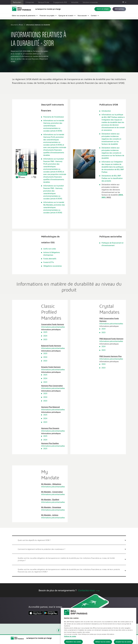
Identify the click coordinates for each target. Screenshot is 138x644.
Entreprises (30, 2)
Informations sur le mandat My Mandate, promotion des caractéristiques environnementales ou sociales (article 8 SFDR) (54, 207)
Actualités (75, 2)
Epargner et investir (66, 16)
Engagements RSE (60, 2)
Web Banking (119, 9)
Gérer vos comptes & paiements (24, 16)
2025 (45, 332)
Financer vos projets (47, 16)
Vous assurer (82, 16)
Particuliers (17, 2)
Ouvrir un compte (103, 9)
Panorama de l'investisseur (54, 117)
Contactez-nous (89, 590)
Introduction (106, 111)
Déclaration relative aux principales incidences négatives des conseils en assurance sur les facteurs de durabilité (113, 153)
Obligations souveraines (53, 266)
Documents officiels (17, 25)
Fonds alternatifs (50, 259)
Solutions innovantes (90, 2)
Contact (94, 16)
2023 (104, 197)
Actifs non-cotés (50, 249)
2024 (121, 195)
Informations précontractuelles (53, 327)
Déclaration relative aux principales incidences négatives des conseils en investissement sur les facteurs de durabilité (111, 139)
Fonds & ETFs (49, 262)
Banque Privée (44, 2)
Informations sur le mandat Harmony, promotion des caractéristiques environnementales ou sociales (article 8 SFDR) (54, 126)
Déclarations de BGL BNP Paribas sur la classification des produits (112, 178)
